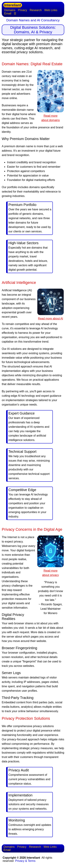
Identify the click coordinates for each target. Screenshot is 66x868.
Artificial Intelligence (19, 283)
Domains (10, 10)
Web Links (51, 10)
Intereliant (13, 5)
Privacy (23, 10)
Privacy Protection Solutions (26, 718)
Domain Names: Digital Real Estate (32, 64)
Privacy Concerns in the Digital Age (32, 529)
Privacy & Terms (25, 861)
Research (36, 10)
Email (8, 13)
